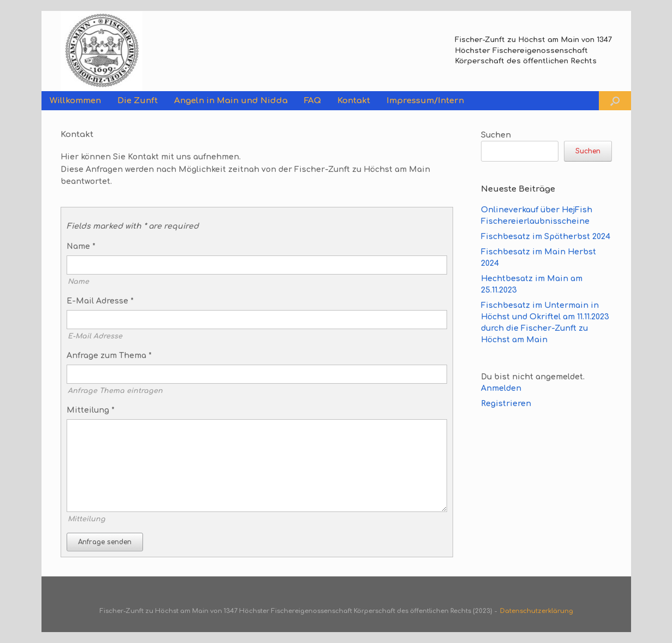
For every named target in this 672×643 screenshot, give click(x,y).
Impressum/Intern (425, 101)
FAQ (313, 101)
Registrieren (506, 404)
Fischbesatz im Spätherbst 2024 (546, 237)
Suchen (496, 135)
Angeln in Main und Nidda (231, 101)
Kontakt (354, 101)
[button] (615, 101)
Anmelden (501, 388)
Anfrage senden (105, 542)
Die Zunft (138, 101)
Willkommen (75, 101)
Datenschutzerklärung (537, 611)
